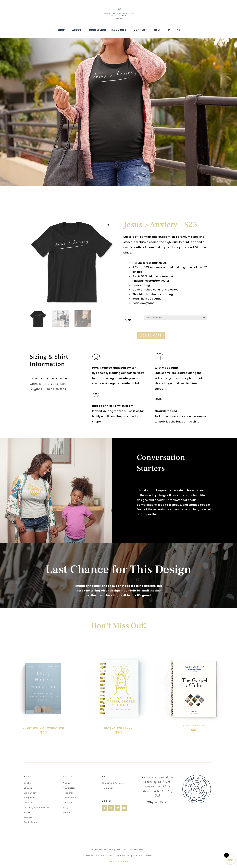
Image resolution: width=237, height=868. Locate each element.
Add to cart (151, 335)
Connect (140, 30)
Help (157, 30)
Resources (118, 30)
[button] (108, 226)
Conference (98, 30)
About (77, 30)
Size (128, 320)
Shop (61, 30)
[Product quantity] (128, 336)
